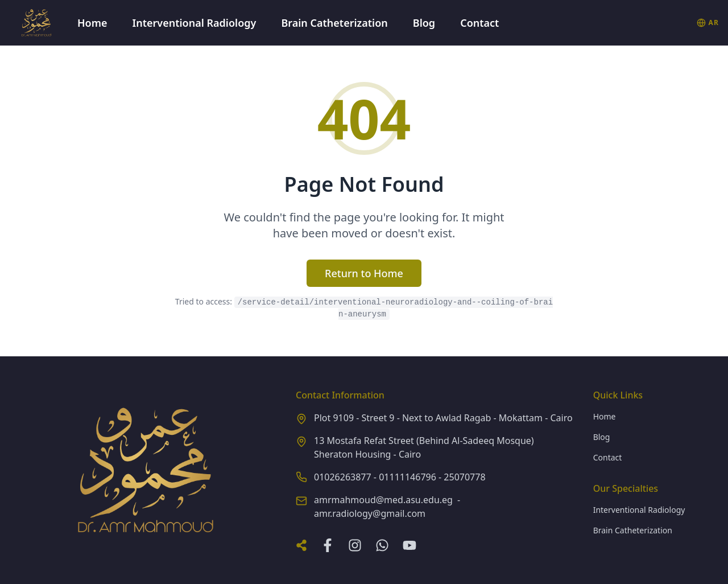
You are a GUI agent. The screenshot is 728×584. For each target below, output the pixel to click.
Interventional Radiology (195, 23)
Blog (424, 23)
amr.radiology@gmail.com (370, 513)
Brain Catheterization (334, 23)
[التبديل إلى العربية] (708, 23)
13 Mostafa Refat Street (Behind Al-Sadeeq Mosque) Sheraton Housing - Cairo (424, 447)
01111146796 (408, 477)
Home (92, 23)
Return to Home (364, 273)
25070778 (464, 477)
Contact (479, 23)
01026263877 (343, 477)
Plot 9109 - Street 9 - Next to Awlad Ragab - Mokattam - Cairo (443, 418)
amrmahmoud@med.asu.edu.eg (383, 500)
